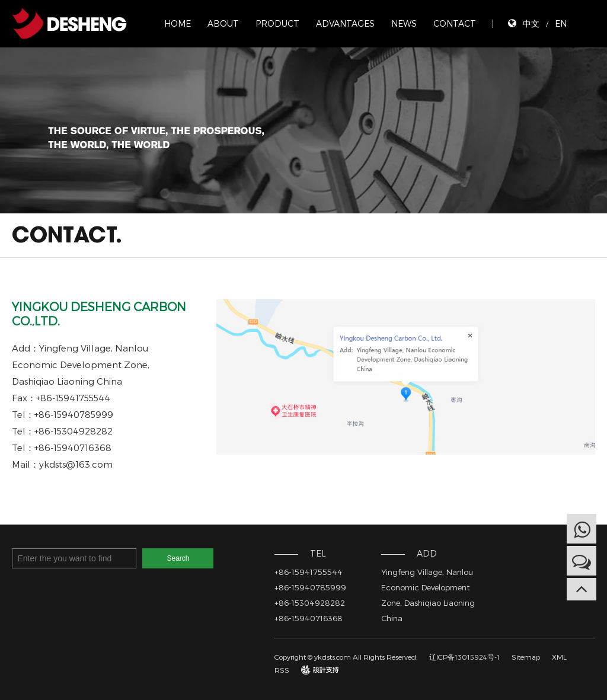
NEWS (404, 23)
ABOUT (223, 23)
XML (559, 657)
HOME (178, 23)
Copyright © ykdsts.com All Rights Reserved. (346, 657)
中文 (531, 23)
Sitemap (526, 657)
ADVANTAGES (345, 23)
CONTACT (455, 23)
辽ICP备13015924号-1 (464, 657)
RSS (282, 670)
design (312, 670)
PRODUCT (277, 23)
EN (561, 23)
